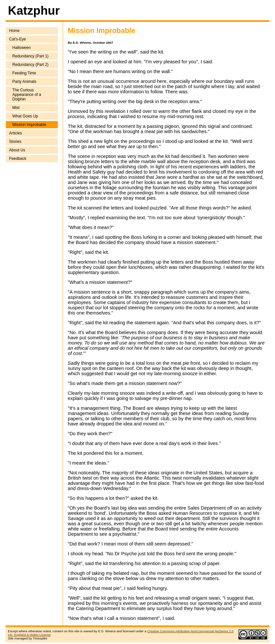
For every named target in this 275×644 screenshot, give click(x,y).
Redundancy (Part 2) (31, 65)
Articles (16, 133)
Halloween (22, 48)
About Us (17, 150)
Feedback (18, 159)
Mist (16, 108)
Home (14, 31)
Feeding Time (24, 73)
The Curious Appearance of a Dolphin (27, 95)
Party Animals (24, 82)
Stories (15, 142)
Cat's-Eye (18, 39)
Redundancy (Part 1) (31, 56)
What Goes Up (25, 116)
